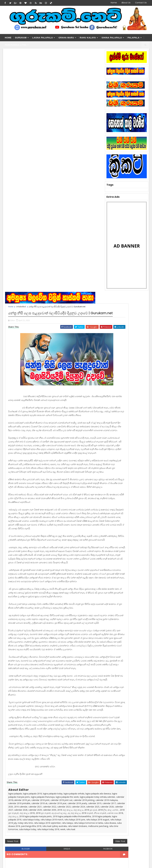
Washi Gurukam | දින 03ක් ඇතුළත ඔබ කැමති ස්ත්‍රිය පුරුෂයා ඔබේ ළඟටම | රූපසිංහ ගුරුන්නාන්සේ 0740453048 (73, 807)
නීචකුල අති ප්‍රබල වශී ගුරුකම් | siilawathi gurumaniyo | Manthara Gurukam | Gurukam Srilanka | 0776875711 (72, 824)
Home (114, 3)
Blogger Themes (53, 846)
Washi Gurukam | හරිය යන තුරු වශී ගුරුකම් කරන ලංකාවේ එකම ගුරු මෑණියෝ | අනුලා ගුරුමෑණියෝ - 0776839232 (73, 778)
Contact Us (141, 3)
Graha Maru (66, 38)
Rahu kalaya (88, 38)
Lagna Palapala (43, 38)
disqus (54, 703)
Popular (126, 363)
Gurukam (21, 38)
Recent (112, 363)
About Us (126, 3)
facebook (87, 703)
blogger (22, 703)
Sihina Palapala (112, 38)
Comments (140, 363)
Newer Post (14, 694)
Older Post (95, 694)
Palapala (134, 38)
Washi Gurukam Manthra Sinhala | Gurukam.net (77, 792)
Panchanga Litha (16, 45)
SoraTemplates (21, 846)
